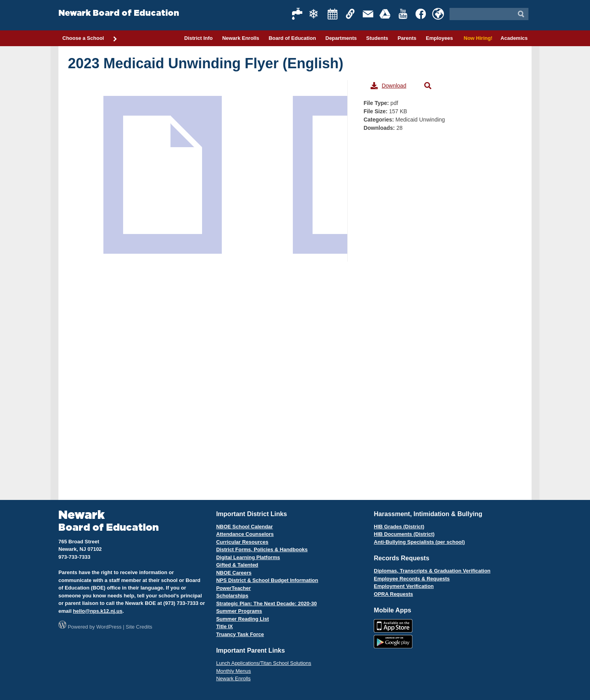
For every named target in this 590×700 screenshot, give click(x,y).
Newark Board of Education (119, 13)
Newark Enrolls (241, 38)
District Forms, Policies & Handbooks (262, 549)
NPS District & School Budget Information (267, 580)
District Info (199, 38)
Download (388, 86)
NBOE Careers (234, 573)
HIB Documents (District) (404, 534)
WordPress (109, 627)
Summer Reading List (243, 619)
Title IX (225, 626)
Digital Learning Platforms (248, 557)
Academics (514, 38)
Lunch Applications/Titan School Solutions (264, 663)
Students (377, 38)
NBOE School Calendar (245, 527)
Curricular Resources (242, 542)
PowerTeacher (234, 588)
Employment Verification (404, 586)
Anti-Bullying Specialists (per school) (419, 542)
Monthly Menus (234, 671)
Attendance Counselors (245, 534)
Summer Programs (239, 611)
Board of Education (292, 38)
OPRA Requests (393, 594)
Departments (341, 38)
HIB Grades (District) (399, 527)
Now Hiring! (477, 38)
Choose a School (90, 39)
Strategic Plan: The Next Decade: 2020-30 (267, 604)
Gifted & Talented (237, 565)
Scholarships (232, 596)
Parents (407, 38)
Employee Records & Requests (412, 579)
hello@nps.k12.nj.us (98, 611)
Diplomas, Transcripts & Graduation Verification (432, 571)
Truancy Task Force (240, 634)
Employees (439, 38)
